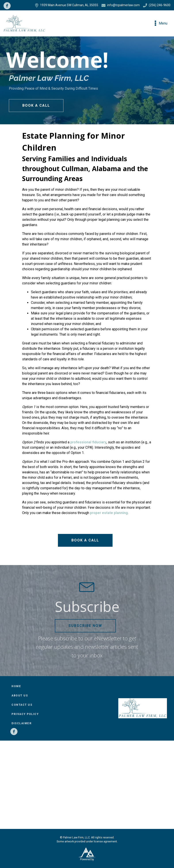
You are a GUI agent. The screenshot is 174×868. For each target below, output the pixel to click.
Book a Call (36, 105)
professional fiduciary (88, 442)
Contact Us (22, 705)
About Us (20, 696)
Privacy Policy (25, 714)
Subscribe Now (85, 626)
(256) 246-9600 (157, 5)
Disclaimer (22, 723)
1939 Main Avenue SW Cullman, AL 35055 (67, 5)
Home (16, 686)
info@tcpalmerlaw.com (121, 5)
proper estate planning (109, 513)
